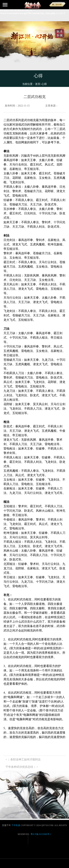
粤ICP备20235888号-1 (41, 834)
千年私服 (16, 825)
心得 (44, 84)
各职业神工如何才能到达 (25, 759)
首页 (38, 84)
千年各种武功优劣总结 (19, 767)
